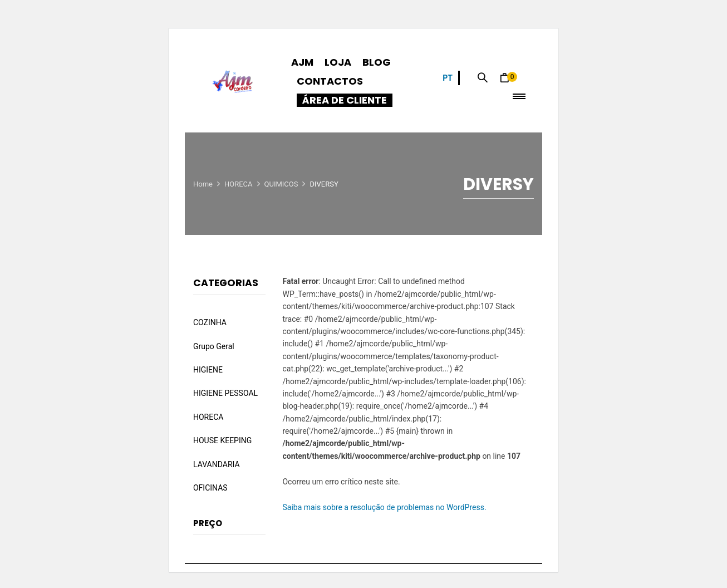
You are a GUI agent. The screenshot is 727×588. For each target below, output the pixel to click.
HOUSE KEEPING (222, 440)
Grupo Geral (214, 346)
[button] (509, 78)
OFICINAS (210, 488)
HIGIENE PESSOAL (225, 393)
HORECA (239, 184)
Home (203, 184)
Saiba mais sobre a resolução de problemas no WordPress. (384, 507)
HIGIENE (208, 370)
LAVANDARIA (217, 464)
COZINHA (210, 322)
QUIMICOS (281, 184)
